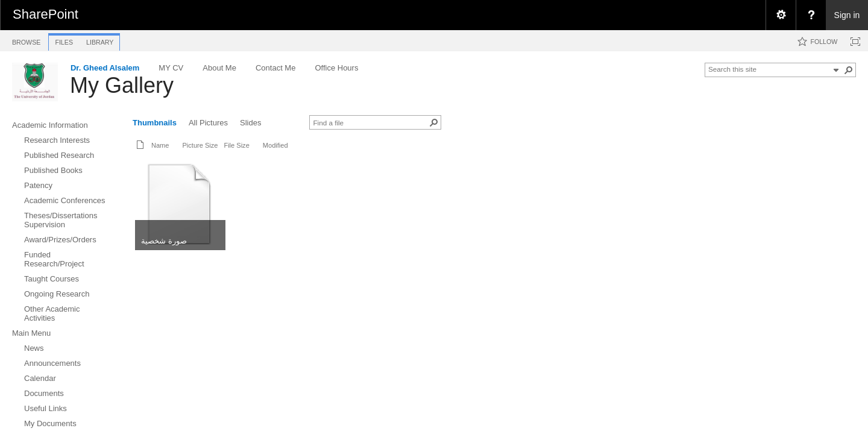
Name (160, 145)
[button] (849, 70)
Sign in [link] (847, 15)
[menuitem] (781, 15)
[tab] (26, 40)
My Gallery (122, 85)
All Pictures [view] (208, 123)
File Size (236, 145)
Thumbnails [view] (155, 123)
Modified (275, 145)
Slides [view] (250, 123)
